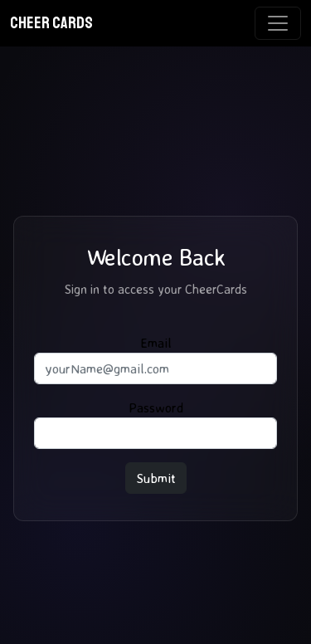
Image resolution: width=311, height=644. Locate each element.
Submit (156, 478)
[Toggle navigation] (278, 23)
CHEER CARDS (51, 23)
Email (156, 343)
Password (156, 407)
